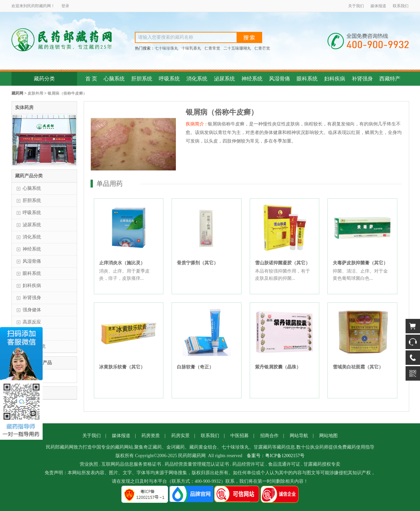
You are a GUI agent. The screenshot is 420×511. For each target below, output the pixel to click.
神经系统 (252, 79)
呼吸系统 (169, 79)
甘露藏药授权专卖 (322, 464)
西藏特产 (390, 79)
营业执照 (89, 464)
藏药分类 (44, 79)
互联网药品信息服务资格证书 (131, 464)
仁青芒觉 (262, 48)
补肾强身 (362, 79)
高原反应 (32, 322)
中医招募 (240, 436)
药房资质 (151, 436)
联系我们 (401, 6)
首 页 (91, 79)
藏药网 (17, 93)
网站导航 (299, 436)
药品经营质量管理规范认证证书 (197, 464)
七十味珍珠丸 (166, 48)
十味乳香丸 (191, 48)
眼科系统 (307, 79)
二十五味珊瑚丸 (237, 48)
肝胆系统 (142, 79)
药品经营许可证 (248, 464)
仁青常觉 (212, 48)
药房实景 (180, 436)
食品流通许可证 (284, 464)
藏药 (43, 6)
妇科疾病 (335, 79)
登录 (65, 6)
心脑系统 (114, 79)
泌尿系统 (224, 79)
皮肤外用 (35, 93)
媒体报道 (378, 6)
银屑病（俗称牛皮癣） (67, 93)
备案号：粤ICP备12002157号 (276, 456)
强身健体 (32, 310)
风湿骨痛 (280, 79)
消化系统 (197, 79)
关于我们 (356, 6)
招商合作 (269, 436)
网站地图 (328, 436)
